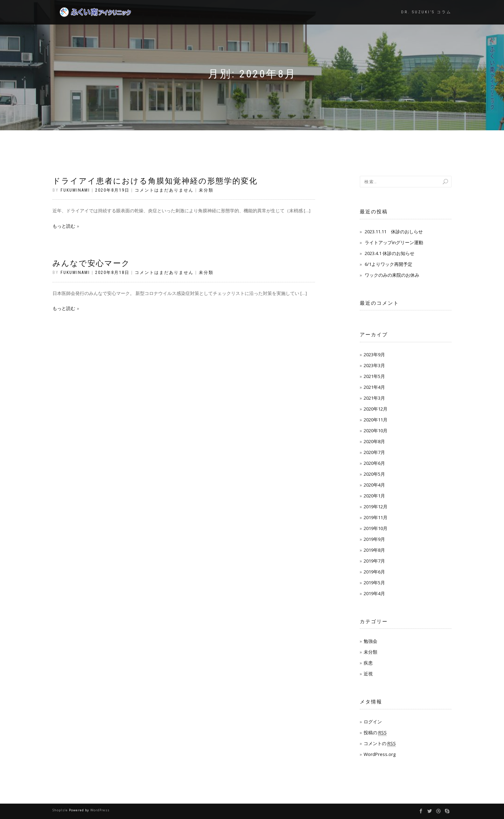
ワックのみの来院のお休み (392, 275)
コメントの (380, 744)
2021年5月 (374, 376)
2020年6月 (374, 463)
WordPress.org (380, 754)
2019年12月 (376, 507)
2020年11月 (376, 420)
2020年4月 (374, 485)
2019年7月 (374, 561)
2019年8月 (374, 550)
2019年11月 (376, 517)
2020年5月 (374, 474)
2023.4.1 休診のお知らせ (390, 253)
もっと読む (64, 226)
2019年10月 (376, 528)
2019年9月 (374, 539)
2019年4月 (374, 593)
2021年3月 (374, 398)
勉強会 (370, 641)
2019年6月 (374, 572)
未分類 (206, 190)
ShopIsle (61, 810)
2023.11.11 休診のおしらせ (394, 232)
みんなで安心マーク (91, 263)
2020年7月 (374, 452)
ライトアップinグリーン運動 (394, 242)
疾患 (368, 663)
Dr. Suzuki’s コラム (426, 12)
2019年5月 (374, 583)
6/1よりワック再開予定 (388, 264)
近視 (368, 674)
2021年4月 (374, 387)
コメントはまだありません (164, 190)
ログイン (373, 722)
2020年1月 (374, 496)
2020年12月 (376, 409)
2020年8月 (374, 441)
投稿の (375, 733)
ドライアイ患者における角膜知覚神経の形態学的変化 (155, 181)
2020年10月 (376, 431)
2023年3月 (374, 365)
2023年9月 (374, 355)
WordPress (100, 810)
